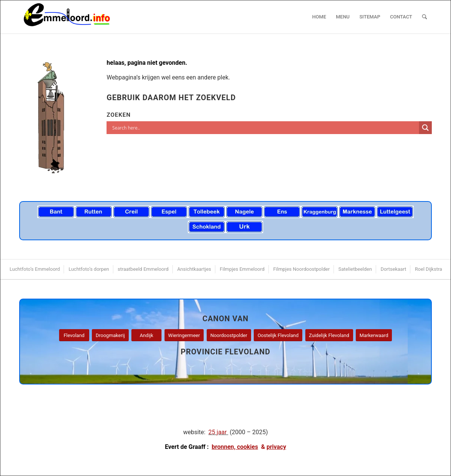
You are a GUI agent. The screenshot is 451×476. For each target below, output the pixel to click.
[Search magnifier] (425, 128)
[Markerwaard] (374, 335)
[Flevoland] (74, 335)
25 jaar (218, 432)
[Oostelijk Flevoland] (278, 335)
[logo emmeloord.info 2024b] (74, 17)
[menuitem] (319, 17)
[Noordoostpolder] (229, 335)
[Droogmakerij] (110, 335)
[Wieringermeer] (184, 335)
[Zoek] (424, 17)
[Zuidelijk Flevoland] (329, 335)
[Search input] (265, 128)
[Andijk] (146, 335)
